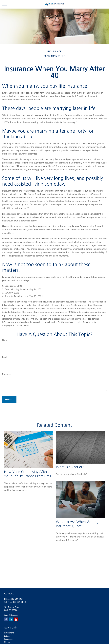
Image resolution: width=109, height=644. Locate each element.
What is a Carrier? (70, 467)
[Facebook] (6, 619)
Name (5, 340)
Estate (7, 636)
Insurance (8, 639)
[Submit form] (9, 399)
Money (7, 642)
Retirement (9, 633)
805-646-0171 (17, 599)
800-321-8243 (19, 602)
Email (5, 357)
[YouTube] (16, 619)
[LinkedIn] (11, 619)
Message (7, 374)
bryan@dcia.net (11, 615)
